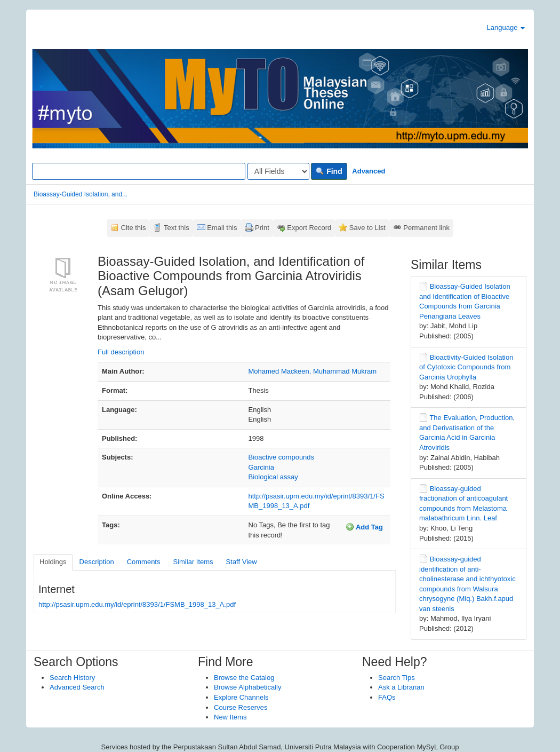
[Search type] (278, 171)
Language (506, 27)
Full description (121, 352)
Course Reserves (241, 707)
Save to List (367, 228)
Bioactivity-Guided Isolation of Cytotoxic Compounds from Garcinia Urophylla (466, 367)
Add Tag (364, 527)
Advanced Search (77, 687)
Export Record (309, 228)
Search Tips (397, 678)
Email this (222, 228)
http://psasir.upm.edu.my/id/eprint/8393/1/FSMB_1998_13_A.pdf (137, 604)
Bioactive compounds (282, 457)
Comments (144, 562)
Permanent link (426, 228)
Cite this (134, 228)
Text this (177, 228)
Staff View (242, 562)
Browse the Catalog (244, 678)
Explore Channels (241, 697)
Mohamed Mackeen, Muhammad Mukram (313, 371)
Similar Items (193, 562)
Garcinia (261, 467)
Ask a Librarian (401, 687)
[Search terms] (139, 171)
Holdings (53, 562)
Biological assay (273, 477)
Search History (72, 678)
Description (97, 562)
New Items (230, 717)
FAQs (387, 697)
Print (262, 228)
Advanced (369, 171)
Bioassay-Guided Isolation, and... (81, 194)
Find (329, 171)
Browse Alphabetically (247, 687)
